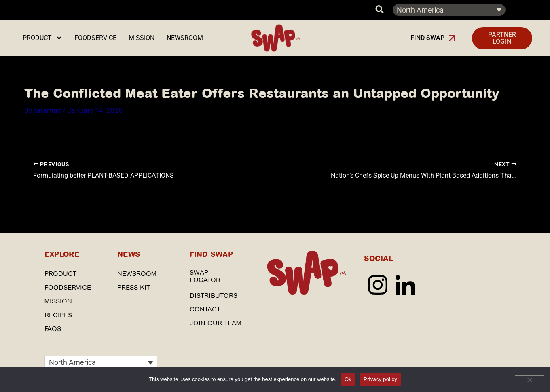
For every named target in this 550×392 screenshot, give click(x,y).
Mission (142, 38)
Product (42, 38)
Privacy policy (380, 379)
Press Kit (134, 287)
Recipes (58, 315)
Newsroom (185, 38)
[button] (433, 38)
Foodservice (95, 38)
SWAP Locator (205, 276)
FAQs (53, 329)
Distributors (214, 296)
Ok (348, 379)
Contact (205, 309)
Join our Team (216, 323)
